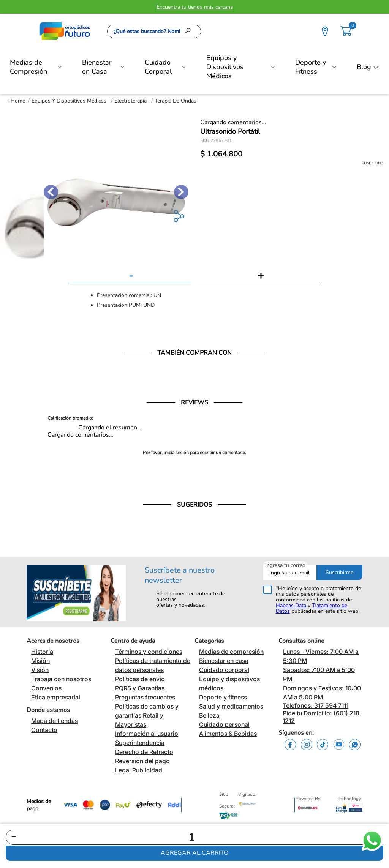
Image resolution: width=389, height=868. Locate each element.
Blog (364, 67)
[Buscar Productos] (190, 31)
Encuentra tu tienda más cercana (195, 7)
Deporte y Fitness (311, 67)
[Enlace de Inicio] (16, 101)
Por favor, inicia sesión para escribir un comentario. (194, 453)
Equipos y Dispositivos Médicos (225, 67)
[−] (14, 837)
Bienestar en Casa (97, 67)
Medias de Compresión (28, 67)
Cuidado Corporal (158, 67)
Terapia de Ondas (176, 101)
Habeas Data (291, 605)
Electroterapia (130, 101)
